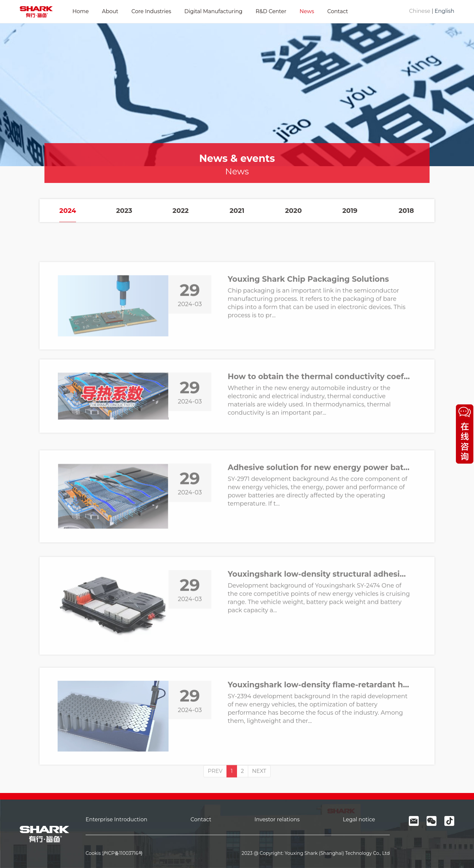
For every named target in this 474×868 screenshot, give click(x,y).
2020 (293, 211)
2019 (350, 211)
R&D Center (271, 11)
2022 (181, 211)
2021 (237, 211)
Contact (338, 11)
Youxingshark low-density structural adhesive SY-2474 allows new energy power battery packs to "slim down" (319, 639)
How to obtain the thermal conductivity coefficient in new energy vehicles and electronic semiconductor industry (319, 427)
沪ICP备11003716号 (122, 853)
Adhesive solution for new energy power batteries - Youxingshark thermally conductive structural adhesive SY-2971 (319, 529)
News (307, 11)
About (110, 11)
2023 (124, 211)
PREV (215, 787)
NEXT (259, 787)
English (444, 11)
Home (81, 11)
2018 (406, 211)
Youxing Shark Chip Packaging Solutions (308, 338)
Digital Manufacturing (213, 11)
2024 (68, 211)
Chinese (420, 11)
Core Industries (151, 11)
